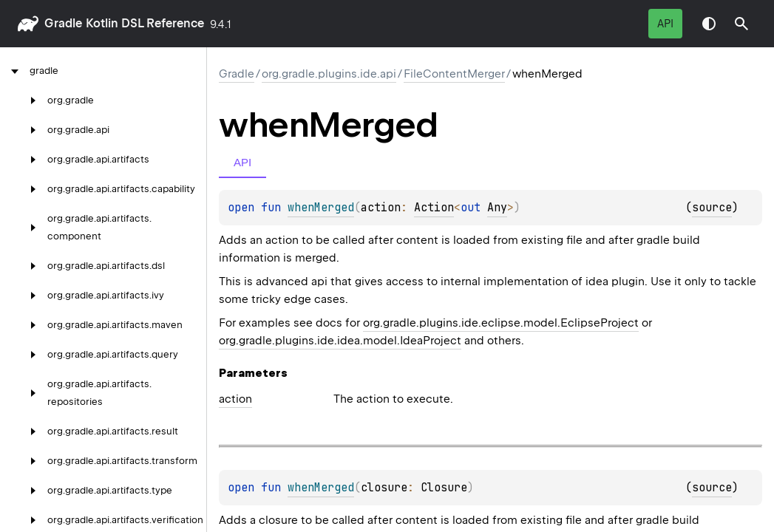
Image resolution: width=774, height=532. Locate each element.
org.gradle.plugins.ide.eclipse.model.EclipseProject (501, 323)
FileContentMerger (454, 74)
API (665, 24)
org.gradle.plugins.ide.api (329, 74)
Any (497, 208)
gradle (63, 23)
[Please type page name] (741, 24)
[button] (741, 24)
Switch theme (709, 24)
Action (434, 208)
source (712, 208)
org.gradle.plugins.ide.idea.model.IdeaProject (340, 341)
